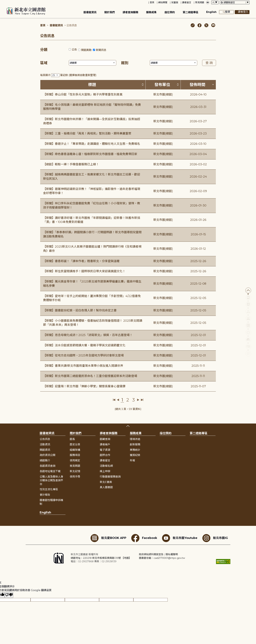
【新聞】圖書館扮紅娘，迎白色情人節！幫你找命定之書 (80, 310)
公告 (74, 50)
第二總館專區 (191, 12)
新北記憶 (75, 471)
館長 (72, 439)
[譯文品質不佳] (9, 595)
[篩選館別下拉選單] (173, 63)
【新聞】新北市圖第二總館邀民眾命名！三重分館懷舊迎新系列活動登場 (90, 376)
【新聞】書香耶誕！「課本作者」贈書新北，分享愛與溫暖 (81, 261)
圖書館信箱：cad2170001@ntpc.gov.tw (162, 558)
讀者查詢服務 (130, 12)
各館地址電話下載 (50, 471)
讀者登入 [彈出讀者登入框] (242, 12)
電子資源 (105, 450)
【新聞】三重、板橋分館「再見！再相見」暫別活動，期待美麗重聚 (87, 134)
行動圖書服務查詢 (110, 477)
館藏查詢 (105, 439)
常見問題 (200, 2)
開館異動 (86, 50)
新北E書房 (106, 482)
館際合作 (105, 455)
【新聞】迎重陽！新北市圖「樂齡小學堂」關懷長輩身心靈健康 (84, 386)
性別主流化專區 (49, 489)
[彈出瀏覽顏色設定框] (208, 2)
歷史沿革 (75, 444)
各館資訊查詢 (48, 466)
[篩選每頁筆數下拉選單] (55, 75)
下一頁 (138, 400)
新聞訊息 (101, 50)
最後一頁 (142, 400)
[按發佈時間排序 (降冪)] (213, 85)
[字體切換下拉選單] (215, 2)
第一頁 (114, 400)
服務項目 (75, 455)
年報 (132, 460)
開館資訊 (45, 450)
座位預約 (170, 12)
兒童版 (175, 2)
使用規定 (75, 460)
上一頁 (118, 400)
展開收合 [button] (128, 426)
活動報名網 (106, 466)
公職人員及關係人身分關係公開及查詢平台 (51, 480)
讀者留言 (187, 2)
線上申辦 (105, 471)
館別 (125, 63)
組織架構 (75, 450)
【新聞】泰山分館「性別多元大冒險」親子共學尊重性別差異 (83, 94)
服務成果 (151, 12)
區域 (44, 63)
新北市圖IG (215, 538)
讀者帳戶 (105, 444)
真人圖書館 (106, 487)
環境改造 (135, 439)
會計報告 (45, 495)
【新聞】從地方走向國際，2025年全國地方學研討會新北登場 (83, 355)
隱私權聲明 (172, 554)
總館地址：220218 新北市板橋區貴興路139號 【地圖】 (101, 558)
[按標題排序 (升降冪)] (143, 85)
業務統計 (135, 450)
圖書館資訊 (90, 12)
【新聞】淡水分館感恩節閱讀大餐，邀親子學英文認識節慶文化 (84, 345)
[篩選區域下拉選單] (92, 63)
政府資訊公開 (48, 455)
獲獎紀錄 (135, 455)
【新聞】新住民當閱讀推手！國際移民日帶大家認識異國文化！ (84, 271)
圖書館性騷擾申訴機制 (51, 502)
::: (2, 2)
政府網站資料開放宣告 (151, 554)
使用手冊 (75, 477)
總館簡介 (45, 460)
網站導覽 (163, 2)
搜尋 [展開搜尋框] (226, 12)
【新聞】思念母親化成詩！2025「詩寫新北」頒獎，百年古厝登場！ (88, 335)
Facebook (144, 538)
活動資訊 (45, 444)
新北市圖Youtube (180, 538)
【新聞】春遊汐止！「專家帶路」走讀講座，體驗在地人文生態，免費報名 (92, 144)
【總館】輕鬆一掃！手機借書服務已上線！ (71, 164)
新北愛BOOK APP (108, 538)
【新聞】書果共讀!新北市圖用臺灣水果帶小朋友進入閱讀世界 (83, 366)
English (211, 12)
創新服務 (135, 444)
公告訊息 (45, 439)
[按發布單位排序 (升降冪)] (178, 85)
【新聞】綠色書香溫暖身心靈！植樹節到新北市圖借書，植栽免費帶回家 (90, 154)
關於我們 (110, 12)
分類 (44, 50)
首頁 (152, 2)
